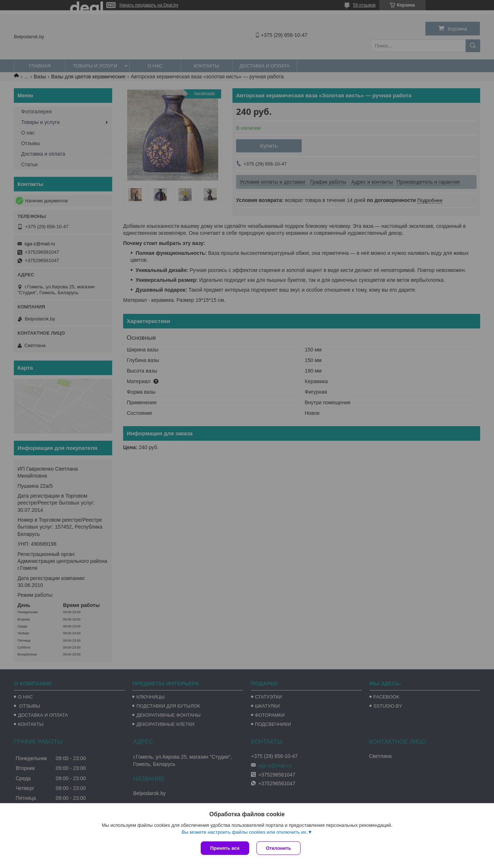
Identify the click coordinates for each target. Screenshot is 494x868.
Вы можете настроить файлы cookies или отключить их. (244, 832)
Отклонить (279, 848)
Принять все (225, 848)
